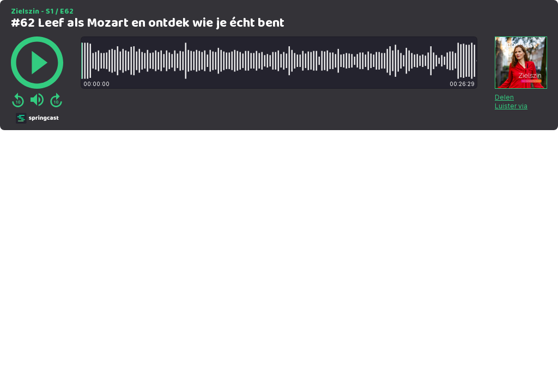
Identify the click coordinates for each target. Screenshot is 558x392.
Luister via (511, 106)
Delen (504, 97)
